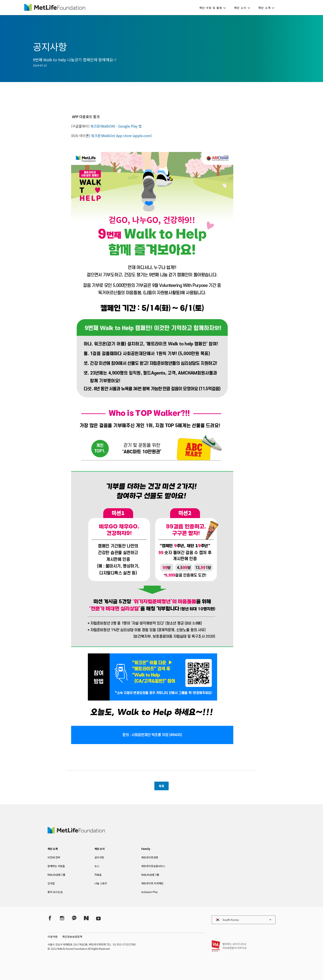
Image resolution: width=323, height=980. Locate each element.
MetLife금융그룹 (56, 875)
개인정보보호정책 (72, 937)
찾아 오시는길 (55, 892)
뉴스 (97, 866)
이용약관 (53, 937)
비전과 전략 (54, 857)
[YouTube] (98, 918)
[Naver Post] (86, 918)
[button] (214, 8)
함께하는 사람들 (56, 866)
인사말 (51, 883)
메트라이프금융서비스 (153, 866)
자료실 (98, 875)
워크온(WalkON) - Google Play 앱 (116, 126)
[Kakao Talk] (74, 918)
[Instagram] (62, 918)
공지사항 (99, 857)
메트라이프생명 (150, 857)
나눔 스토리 (101, 883)
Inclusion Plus (150, 892)
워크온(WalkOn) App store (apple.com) (121, 136)
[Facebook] (50, 918)
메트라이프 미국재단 (152, 883)
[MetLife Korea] (76, 832)
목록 (161, 786)
